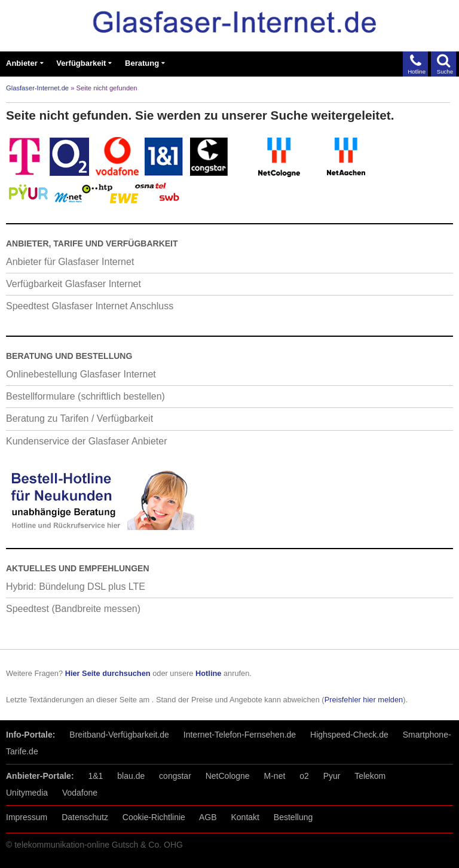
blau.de (131, 776)
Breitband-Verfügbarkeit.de (119, 735)
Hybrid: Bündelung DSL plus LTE (76, 587)
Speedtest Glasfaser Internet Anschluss (90, 306)
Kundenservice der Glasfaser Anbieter (86, 441)
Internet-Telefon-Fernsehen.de (240, 735)
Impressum (27, 817)
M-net (275, 776)
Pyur (332, 776)
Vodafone (80, 793)
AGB (208, 817)
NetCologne (228, 776)
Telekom (370, 776)
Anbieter (22, 63)
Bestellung (293, 817)
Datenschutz (85, 817)
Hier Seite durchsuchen (108, 673)
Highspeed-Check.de (349, 735)
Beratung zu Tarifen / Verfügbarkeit (79, 418)
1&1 (95, 776)
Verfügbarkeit (81, 63)
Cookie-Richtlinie (154, 817)
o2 (304, 776)
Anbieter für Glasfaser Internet (70, 262)
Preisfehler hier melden (364, 700)
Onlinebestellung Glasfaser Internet (81, 374)
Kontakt (245, 817)
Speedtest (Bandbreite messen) (73, 609)
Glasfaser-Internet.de (37, 88)
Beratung (142, 63)
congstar (175, 776)
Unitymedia (27, 793)
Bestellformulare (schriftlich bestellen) (85, 396)
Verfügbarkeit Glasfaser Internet (74, 284)
